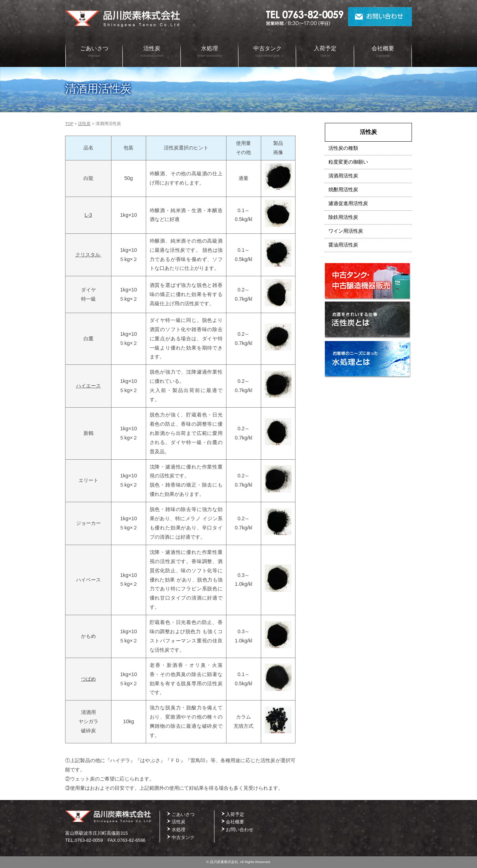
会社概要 (383, 51)
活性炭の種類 (343, 148)
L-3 (88, 215)
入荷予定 (325, 51)
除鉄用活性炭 (343, 217)
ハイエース (88, 386)
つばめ (88, 679)
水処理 (209, 51)
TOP (69, 124)
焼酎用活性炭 (343, 190)
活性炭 (152, 51)
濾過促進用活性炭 (348, 203)
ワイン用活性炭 (346, 231)
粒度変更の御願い (348, 162)
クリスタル (88, 255)
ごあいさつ (94, 51)
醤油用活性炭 (343, 245)
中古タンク (268, 51)
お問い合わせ (380, 17)
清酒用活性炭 (343, 176)
